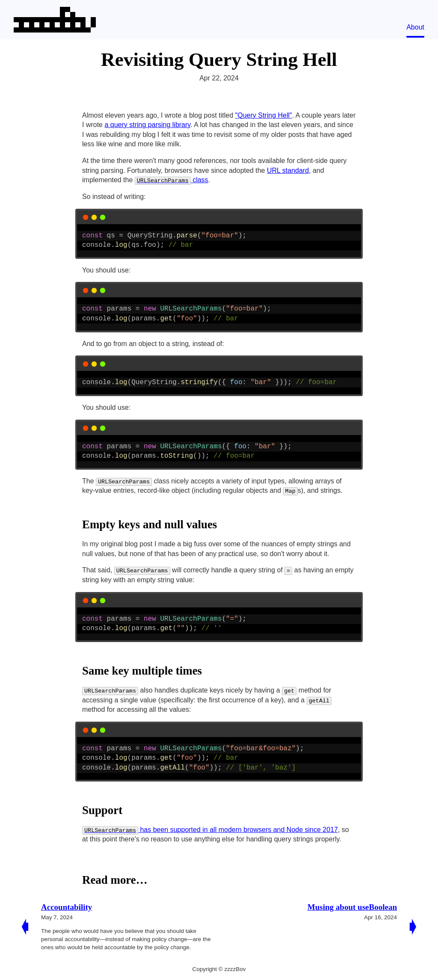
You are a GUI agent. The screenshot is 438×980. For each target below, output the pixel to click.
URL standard (288, 170)
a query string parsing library (147, 125)
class (172, 180)
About (415, 27)
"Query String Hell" (264, 115)
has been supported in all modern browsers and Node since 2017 (210, 830)
